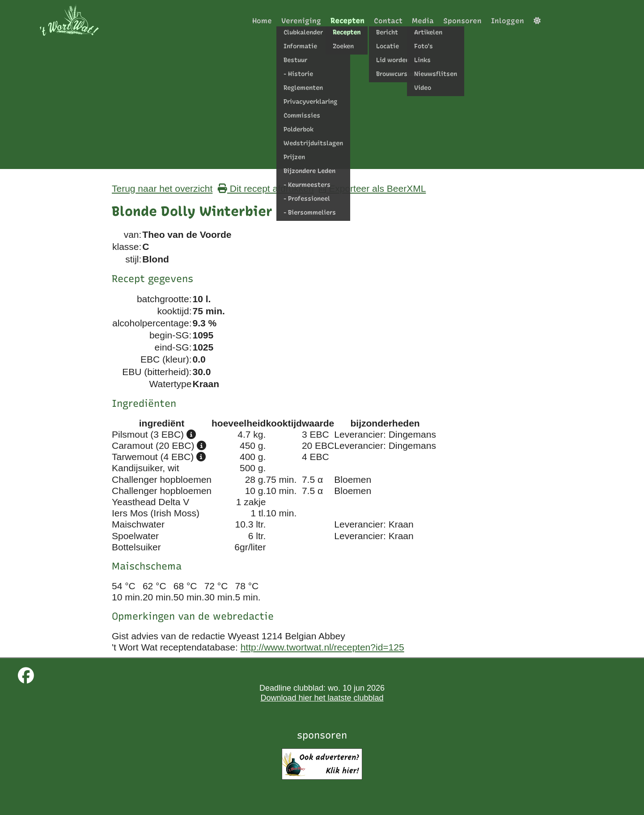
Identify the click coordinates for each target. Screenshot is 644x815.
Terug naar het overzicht (162, 188)
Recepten (347, 21)
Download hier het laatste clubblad (322, 698)
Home (262, 21)
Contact (388, 21)
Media (423, 21)
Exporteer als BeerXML (372, 188)
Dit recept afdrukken (266, 188)
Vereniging (301, 21)
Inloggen (508, 21)
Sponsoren (462, 21)
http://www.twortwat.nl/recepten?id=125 (322, 647)
